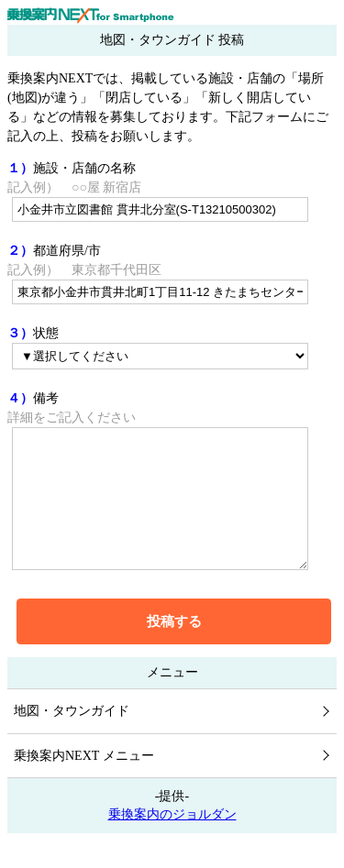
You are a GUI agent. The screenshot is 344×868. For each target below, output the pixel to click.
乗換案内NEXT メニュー (84, 783)
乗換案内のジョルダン (172, 842)
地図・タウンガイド (72, 738)
